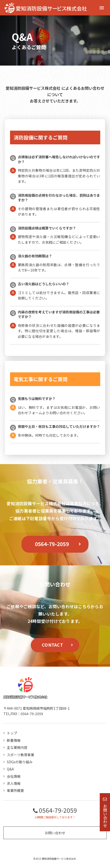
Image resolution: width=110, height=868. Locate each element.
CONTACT (52, 645)
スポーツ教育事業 (21, 755)
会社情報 (14, 776)
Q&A (10, 769)
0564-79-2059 (52, 544)
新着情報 (14, 740)
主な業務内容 (17, 747)
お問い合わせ (55, 833)
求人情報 (14, 783)
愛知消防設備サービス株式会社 (33, 88)
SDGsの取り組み (20, 762)
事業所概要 (15, 790)
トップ (12, 733)
